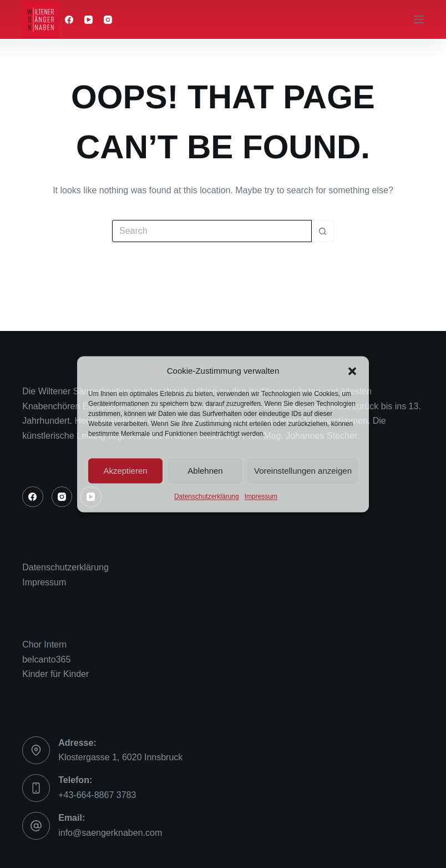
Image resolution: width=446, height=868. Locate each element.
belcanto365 (46, 659)
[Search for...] (212, 231)
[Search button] (323, 231)
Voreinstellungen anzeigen (303, 471)
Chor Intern (44, 644)
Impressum (261, 497)
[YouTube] (88, 20)
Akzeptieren (125, 471)
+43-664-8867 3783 (97, 795)
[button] (352, 371)
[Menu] (419, 19)
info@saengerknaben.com (110, 833)
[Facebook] (69, 20)
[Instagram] (108, 20)
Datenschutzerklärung (207, 497)
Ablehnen (205, 471)
